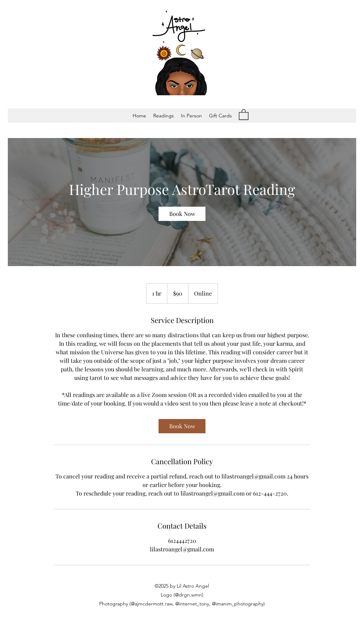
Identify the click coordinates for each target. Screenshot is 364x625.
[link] (182, 214)
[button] (164, 116)
